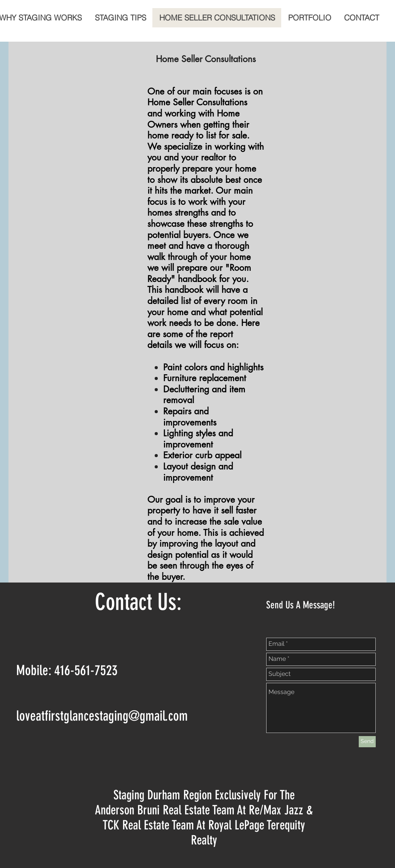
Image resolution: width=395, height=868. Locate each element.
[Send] (367, 742)
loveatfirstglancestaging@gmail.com (102, 716)
